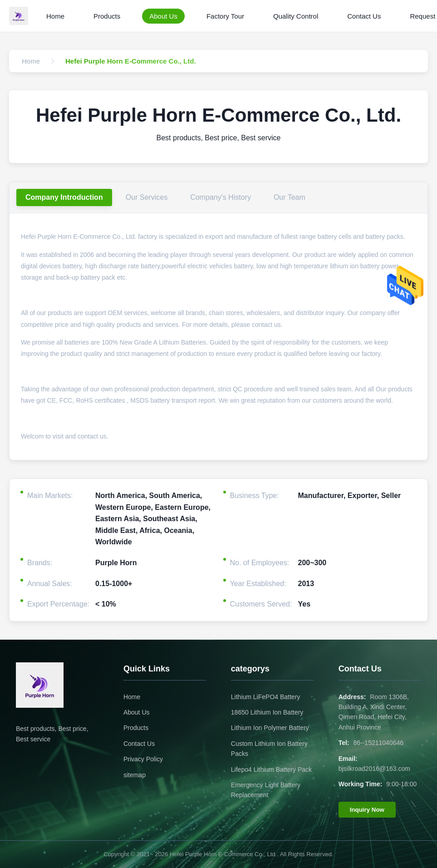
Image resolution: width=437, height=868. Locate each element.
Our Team (290, 197)
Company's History (221, 197)
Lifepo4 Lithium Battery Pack (271, 769)
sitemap (135, 775)
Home (55, 16)
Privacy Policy (143, 759)
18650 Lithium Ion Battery (267, 712)
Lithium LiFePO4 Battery (266, 697)
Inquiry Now (367, 810)
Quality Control (296, 16)
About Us (163, 16)
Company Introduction (64, 197)
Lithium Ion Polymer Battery (270, 728)
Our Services (147, 197)
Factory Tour (225, 16)
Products (107, 16)
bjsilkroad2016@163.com (374, 769)
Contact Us (364, 16)
